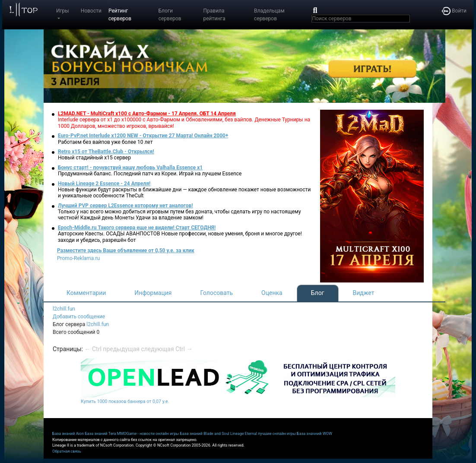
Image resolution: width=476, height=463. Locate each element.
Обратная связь (67, 451)
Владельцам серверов (269, 15)
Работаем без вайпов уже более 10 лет (105, 142)
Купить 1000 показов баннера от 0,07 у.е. (125, 401)
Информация (153, 293)
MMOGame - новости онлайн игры (148, 434)
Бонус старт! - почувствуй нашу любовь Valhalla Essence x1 (130, 168)
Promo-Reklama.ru (78, 258)
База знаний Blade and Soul (205, 434)
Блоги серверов (170, 15)
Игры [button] (63, 11)
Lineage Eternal (244, 434)
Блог (318, 293)
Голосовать (216, 293)
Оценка (272, 293)
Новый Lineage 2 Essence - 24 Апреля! (104, 184)
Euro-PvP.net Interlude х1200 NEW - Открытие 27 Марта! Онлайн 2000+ (143, 136)
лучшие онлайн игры (277, 434)
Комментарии (86, 293)
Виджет (364, 293)
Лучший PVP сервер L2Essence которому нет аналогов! (125, 206)
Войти (454, 11)
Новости (91, 11)
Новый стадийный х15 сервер (94, 158)
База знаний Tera (100, 434)
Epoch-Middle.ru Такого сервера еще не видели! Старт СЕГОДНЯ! (137, 228)
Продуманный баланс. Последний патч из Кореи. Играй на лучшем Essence (150, 174)
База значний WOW (314, 434)
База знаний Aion (68, 434)
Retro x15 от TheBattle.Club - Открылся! (106, 152)
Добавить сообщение (79, 317)
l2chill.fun (64, 309)
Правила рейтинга (214, 15)
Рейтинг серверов (120, 15)
